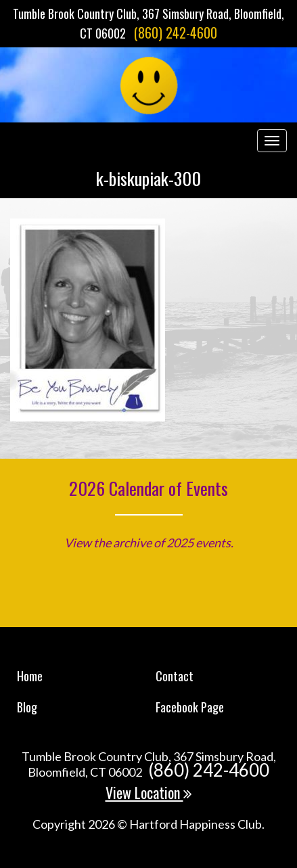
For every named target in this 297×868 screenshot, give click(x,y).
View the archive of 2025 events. (149, 543)
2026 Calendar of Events (148, 488)
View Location (149, 792)
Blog (27, 707)
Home (30, 676)
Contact (175, 676)
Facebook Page (190, 707)
